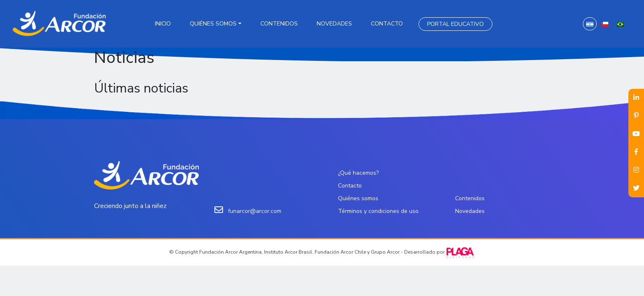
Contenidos (279, 24)
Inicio (163, 24)
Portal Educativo (455, 24)
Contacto (387, 24)
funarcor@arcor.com (255, 211)
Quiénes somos (213, 24)
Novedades (334, 24)
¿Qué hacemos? (358, 173)
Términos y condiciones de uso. (379, 211)
